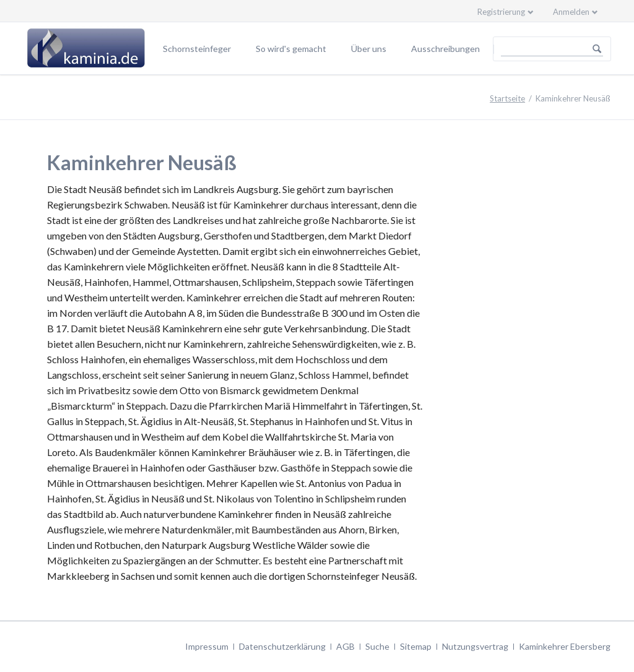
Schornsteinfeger (197, 49)
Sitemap (416, 646)
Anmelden (571, 12)
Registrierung (501, 12)
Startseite (507, 98)
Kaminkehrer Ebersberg (565, 646)
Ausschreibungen (445, 49)
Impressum (207, 646)
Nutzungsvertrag (475, 646)
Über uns (369, 49)
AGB (345, 646)
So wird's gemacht (291, 49)
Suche (377, 646)
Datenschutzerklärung (282, 646)
